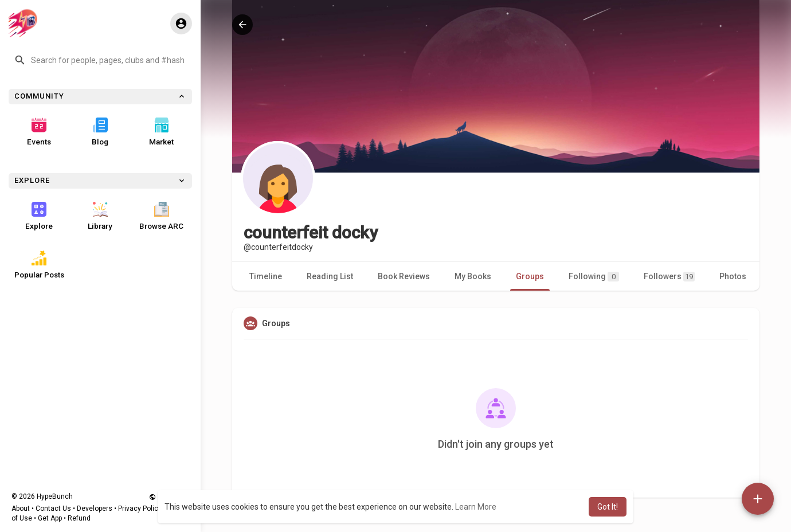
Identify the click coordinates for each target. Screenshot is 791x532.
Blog (100, 132)
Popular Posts (39, 265)
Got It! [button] (608, 507)
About (21, 508)
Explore (39, 216)
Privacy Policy (140, 508)
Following (594, 277)
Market (161, 132)
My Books (473, 276)
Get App (50, 518)
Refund (79, 518)
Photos (733, 276)
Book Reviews (404, 276)
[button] (100, 60)
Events (39, 132)
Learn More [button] (476, 507)
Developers (95, 508)
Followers (669, 277)
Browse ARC (161, 216)
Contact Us (53, 508)
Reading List (330, 276)
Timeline (266, 276)
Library (100, 216)
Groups (530, 276)
